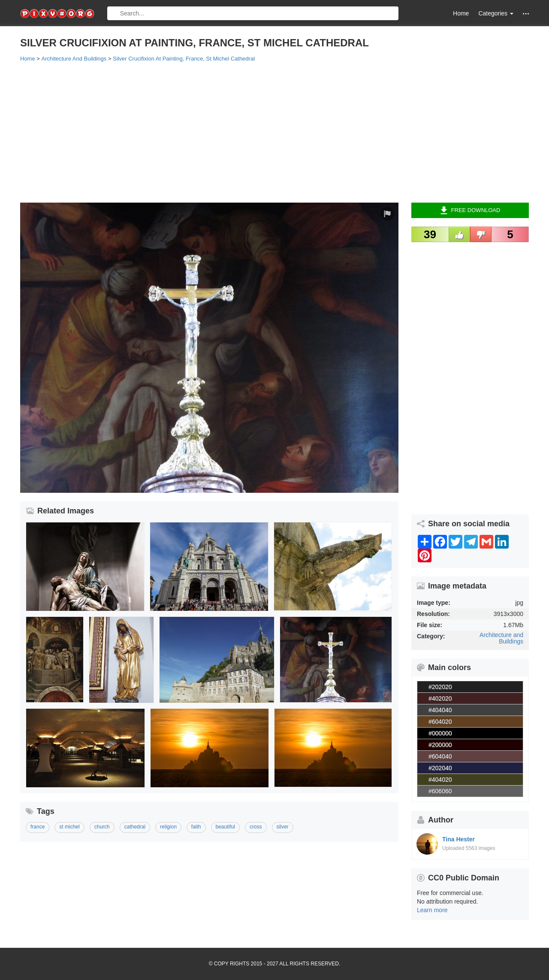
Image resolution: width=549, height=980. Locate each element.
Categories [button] (496, 13)
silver (283, 827)
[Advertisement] (274, 132)
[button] (526, 14)
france (38, 827)
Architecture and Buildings (501, 638)
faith (196, 827)
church (102, 827)
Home (461, 13)
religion (168, 827)
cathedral (135, 827)
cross (256, 827)
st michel (69, 827)
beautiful (225, 827)
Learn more (432, 910)
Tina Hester (459, 839)
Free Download (470, 210)
